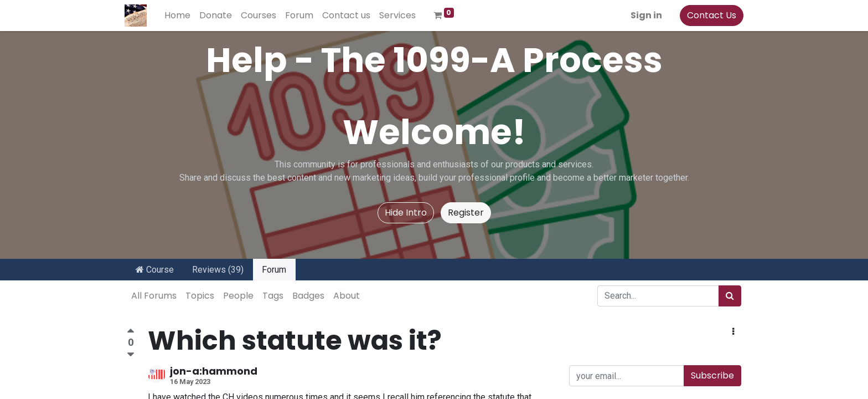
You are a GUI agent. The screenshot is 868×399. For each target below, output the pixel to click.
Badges (308, 296)
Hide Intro (406, 213)
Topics (200, 296)
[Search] (730, 296)
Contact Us (709, 15)
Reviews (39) (218, 270)
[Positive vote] (131, 332)
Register (466, 213)
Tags (273, 296)
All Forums (154, 296)
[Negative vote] (131, 355)
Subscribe (712, 375)
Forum (274, 270)
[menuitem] (180, 16)
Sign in (644, 15)
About (347, 296)
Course (155, 270)
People (238, 296)
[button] (733, 332)
